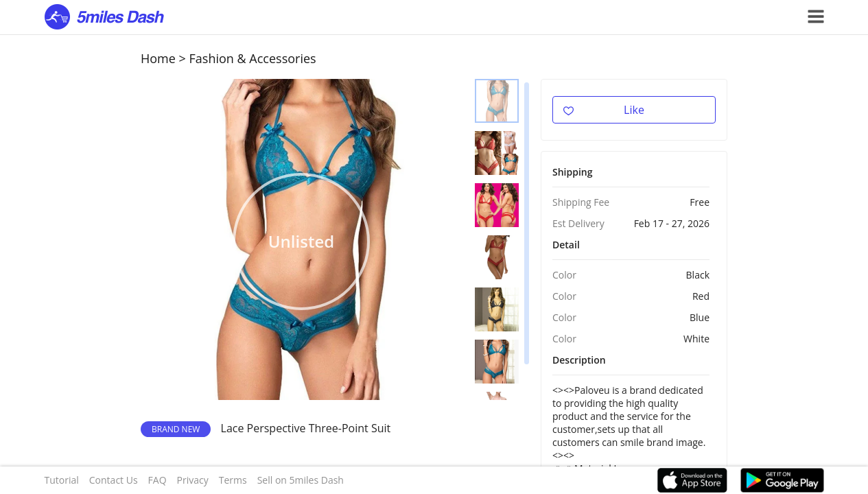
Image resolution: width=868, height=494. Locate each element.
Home (158, 58)
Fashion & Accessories (253, 58)
